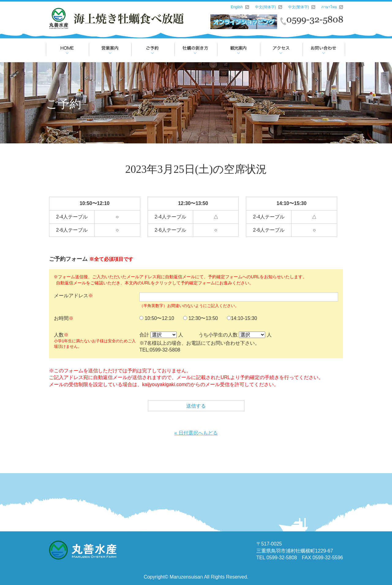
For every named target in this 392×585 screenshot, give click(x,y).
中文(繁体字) (299, 7)
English (237, 7)
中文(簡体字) (266, 7)
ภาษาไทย (329, 7)
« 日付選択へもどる (196, 433)
